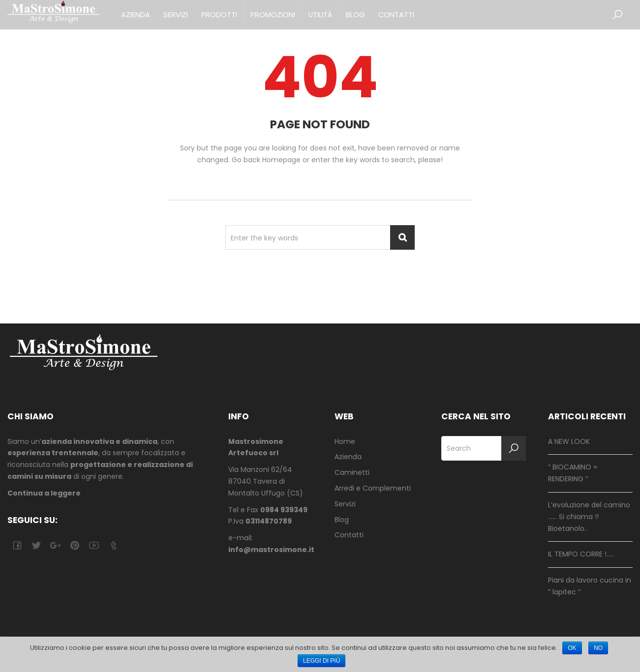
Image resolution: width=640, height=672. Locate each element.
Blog (355, 15)
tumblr (113, 545)
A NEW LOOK (569, 441)
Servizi (176, 15)
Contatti (396, 15)
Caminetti (352, 472)
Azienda (136, 15)
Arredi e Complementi (373, 488)
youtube (94, 545)
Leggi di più (321, 661)
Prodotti (219, 15)
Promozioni (273, 15)
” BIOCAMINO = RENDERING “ (573, 473)
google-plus (55, 545)
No (598, 648)
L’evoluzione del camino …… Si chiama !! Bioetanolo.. (589, 517)
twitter (36, 545)
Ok (572, 648)
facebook (17, 545)
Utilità (320, 15)
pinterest (75, 545)
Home (345, 441)
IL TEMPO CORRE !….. (581, 554)
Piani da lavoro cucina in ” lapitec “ (590, 586)
